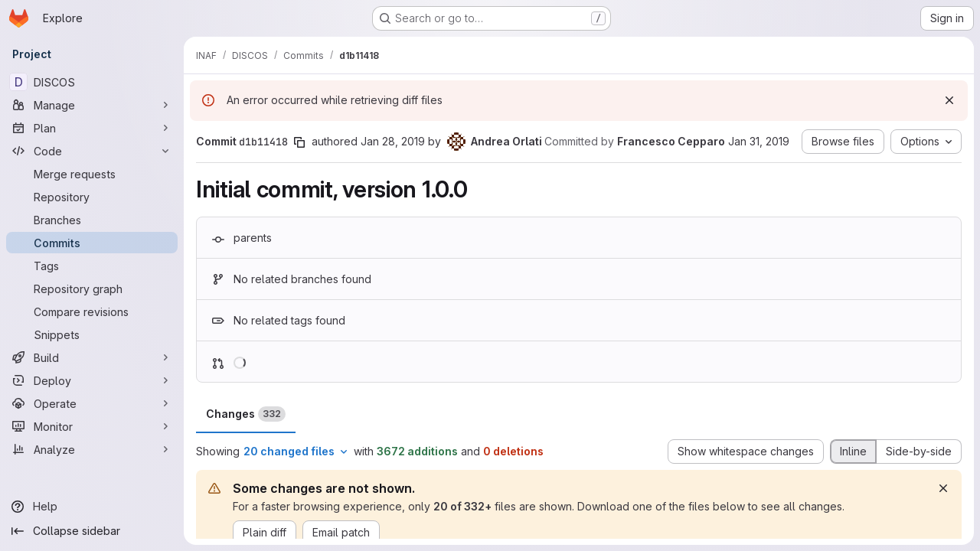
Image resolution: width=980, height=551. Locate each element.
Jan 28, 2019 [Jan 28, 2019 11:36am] (393, 141)
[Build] (92, 357)
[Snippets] (92, 334)
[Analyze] (92, 449)
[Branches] (92, 220)
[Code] (92, 151)
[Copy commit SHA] (299, 142)
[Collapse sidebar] (92, 531)
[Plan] (92, 128)
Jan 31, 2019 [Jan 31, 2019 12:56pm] (759, 141)
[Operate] (92, 403)
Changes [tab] (246, 414)
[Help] (92, 507)
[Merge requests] (92, 174)
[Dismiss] (949, 100)
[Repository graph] (92, 289)
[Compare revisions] (92, 311)
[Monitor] (92, 426)
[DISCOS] (92, 82)
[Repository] (92, 197)
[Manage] (92, 105)
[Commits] (92, 243)
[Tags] (92, 266)
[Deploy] (92, 380)
